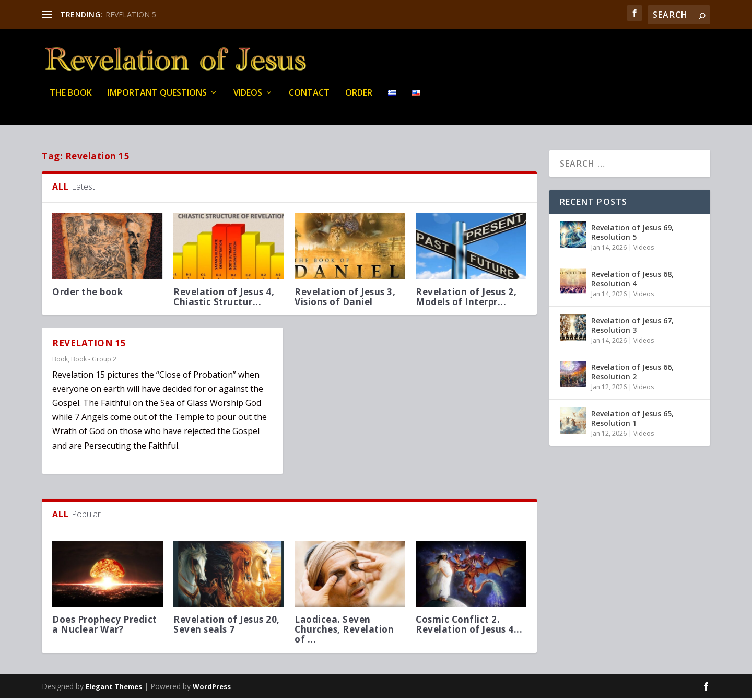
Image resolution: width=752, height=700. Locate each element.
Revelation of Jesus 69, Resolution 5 (632, 234)
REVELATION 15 (89, 345)
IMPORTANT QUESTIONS (157, 99)
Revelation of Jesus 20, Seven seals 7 (227, 626)
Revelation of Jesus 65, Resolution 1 (632, 420)
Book (60, 361)
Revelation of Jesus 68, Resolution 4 (632, 280)
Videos (248, 99)
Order (359, 99)
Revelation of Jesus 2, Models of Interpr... (466, 298)
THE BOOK (71, 99)
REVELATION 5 (131, 14)
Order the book (87, 293)
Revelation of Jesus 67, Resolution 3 (632, 327)
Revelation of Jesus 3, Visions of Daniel (345, 298)
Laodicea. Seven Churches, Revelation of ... (344, 631)
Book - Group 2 (94, 361)
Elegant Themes (114, 688)
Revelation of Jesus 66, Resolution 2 (632, 373)
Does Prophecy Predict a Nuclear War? (105, 626)
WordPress (212, 688)
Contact (309, 99)
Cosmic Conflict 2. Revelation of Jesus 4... (469, 626)
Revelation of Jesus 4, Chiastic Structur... (224, 298)
